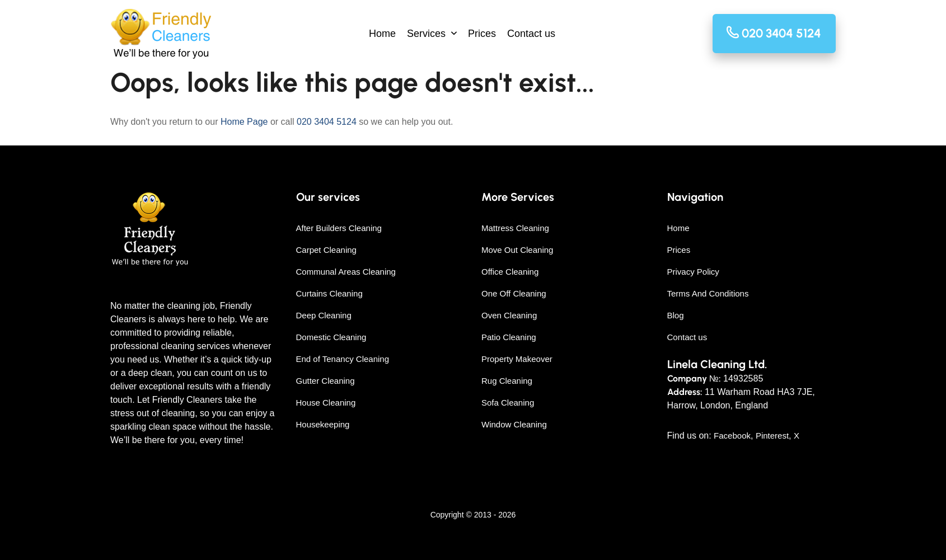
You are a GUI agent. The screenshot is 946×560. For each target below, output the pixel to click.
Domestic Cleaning (331, 337)
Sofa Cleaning (508, 403)
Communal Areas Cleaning (346, 272)
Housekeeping (323, 424)
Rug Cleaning (507, 381)
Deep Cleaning (324, 315)
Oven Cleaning (509, 315)
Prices (482, 34)
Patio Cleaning (509, 337)
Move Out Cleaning (517, 250)
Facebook (732, 436)
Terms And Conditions (708, 293)
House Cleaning (326, 403)
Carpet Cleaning (326, 250)
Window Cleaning (514, 424)
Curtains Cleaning (329, 293)
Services (426, 34)
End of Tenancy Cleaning (343, 359)
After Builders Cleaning (339, 228)
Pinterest (772, 436)
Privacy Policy (693, 272)
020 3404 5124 (327, 122)
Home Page (244, 122)
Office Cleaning (510, 272)
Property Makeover (517, 359)
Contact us (531, 34)
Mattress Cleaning (515, 228)
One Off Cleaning (514, 293)
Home (382, 34)
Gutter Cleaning (326, 381)
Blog (676, 315)
